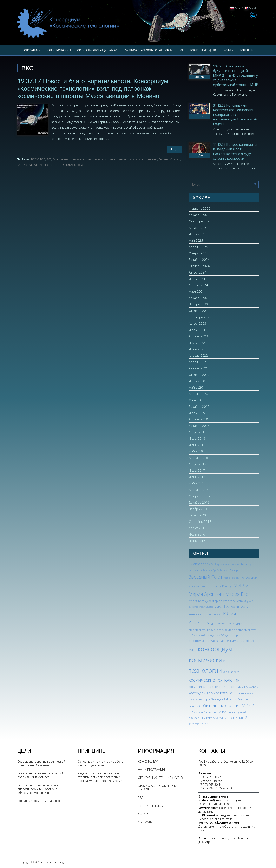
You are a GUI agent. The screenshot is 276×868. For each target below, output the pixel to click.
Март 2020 (197, 400)
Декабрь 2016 (199, 502)
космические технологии (130, 159)
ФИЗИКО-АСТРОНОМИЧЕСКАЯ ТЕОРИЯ (149, 50)
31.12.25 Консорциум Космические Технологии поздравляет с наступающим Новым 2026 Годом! (235, 115)
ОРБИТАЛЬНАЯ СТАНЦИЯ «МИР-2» (98, 50)
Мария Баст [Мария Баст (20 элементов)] (238, 594)
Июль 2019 (197, 413)
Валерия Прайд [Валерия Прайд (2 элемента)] (211, 570)
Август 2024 (198, 272)
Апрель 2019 (198, 419)
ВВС (43, 159)
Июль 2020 (197, 381)
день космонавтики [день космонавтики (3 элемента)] (224, 623)
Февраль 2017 (200, 496)
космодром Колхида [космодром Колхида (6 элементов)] (204, 693)
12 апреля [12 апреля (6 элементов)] (196, 564)
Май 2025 (196, 240)
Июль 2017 (197, 470)
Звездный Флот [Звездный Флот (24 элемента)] (206, 577)
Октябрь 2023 (199, 311)
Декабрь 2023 (199, 298)
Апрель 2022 (198, 355)
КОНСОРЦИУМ (32, 50)
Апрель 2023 (198, 336)
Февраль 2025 (200, 253)
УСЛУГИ (229, 50)
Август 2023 (198, 323)
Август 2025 (198, 228)
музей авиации (27, 165)
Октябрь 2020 (199, 375)
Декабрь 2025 (199, 215)
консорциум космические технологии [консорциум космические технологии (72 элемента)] (211, 660)
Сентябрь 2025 (200, 221)
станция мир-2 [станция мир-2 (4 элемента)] (237, 718)
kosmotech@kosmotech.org (219, 823)
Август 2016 (198, 528)
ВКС (49, 159)
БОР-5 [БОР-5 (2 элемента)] (237, 564)
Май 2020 (196, 387)
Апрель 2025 (198, 247)
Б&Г (181, 50)
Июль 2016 (197, 534)
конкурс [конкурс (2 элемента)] (241, 641)
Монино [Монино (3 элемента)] (211, 615)
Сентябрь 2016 (200, 522)
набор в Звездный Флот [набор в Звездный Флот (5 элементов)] (216, 699)
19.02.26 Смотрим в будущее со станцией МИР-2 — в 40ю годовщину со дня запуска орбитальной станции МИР (236, 75)
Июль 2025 (197, 234)
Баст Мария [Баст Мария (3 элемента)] (196, 570)
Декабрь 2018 (199, 426)
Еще (174, 149)
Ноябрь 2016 (198, 509)
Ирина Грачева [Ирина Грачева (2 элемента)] (232, 578)
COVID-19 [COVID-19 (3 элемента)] (211, 564)
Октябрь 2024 (199, 266)
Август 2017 (198, 464)
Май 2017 (196, 483)
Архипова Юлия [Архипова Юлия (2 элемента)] (225, 564)
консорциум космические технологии (88, 159)
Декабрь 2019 (199, 406)
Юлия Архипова (73, 165)
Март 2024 (197, 291)
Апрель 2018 (198, 458)
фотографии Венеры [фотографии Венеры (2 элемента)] (199, 724)
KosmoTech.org (53, 862)
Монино (175, 159)
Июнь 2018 (197, 445)
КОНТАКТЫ (247, 50)
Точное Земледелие (204, 50)
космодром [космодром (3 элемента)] (251, 687)
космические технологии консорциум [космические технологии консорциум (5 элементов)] (216, 687)
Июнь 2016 (197, 541)
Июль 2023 (197, 330)
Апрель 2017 (198, 490)
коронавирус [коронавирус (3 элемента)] (231, 672)
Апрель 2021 (198, 362)
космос (153, 159)
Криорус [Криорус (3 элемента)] (227, 586)
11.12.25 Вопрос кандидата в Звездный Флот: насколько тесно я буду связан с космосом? (235, 151)
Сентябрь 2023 (200, 317)
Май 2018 (196, 451)
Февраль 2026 (200, 208)
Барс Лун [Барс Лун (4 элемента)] (247, 564)
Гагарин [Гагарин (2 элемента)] (225, 570)
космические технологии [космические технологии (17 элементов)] (214, 680)
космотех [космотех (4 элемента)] (240, 693)
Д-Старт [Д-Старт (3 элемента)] (234, 570)
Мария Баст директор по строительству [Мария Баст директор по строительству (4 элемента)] (216, 601)
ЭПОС (58, 165)
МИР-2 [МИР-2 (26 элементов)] (241, 585)
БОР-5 (35, 159)
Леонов (163, 159)
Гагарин (58, 159)
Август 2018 (198, 432)
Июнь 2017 (197, 477)
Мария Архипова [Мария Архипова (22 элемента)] (207, 594)
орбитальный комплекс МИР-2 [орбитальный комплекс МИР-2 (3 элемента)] (208, 712)
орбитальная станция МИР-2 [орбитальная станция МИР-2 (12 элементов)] (226, 705)
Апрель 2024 (198, 285)
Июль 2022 (197, 343)
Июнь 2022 (197, 349)
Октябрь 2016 (199, 515)
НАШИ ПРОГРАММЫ (59, 50)
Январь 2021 (198, 368)
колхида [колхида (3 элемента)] (231, 641)
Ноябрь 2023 (198, 304)
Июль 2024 (197, 279)
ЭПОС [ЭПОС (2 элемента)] (219, 615)
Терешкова (45, 165)
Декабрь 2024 (199, 260)
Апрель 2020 (198, 394)
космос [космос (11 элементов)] (226, 693)
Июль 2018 (197, 438)
